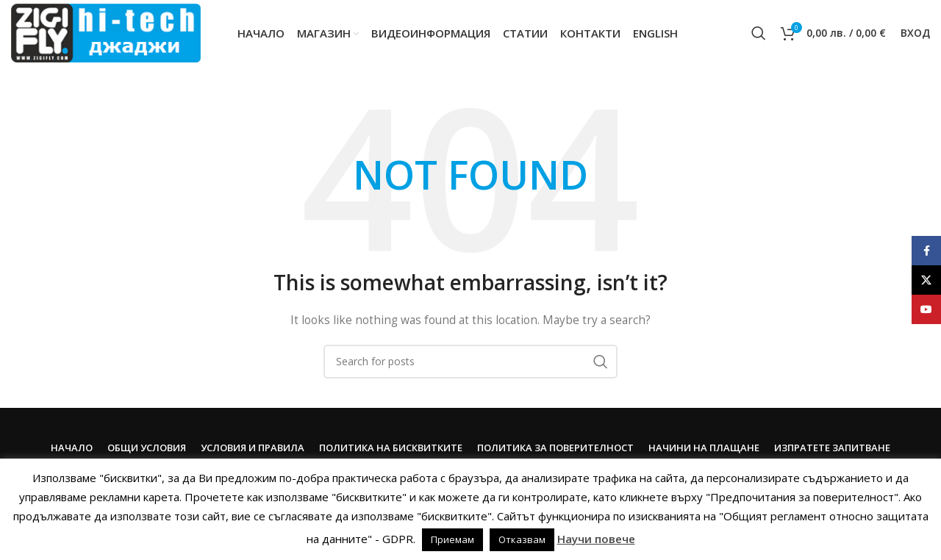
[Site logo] (106, 32)
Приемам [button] (452, 539)
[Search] (759, 33)
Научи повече (596, 539)
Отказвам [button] (522, 539)
